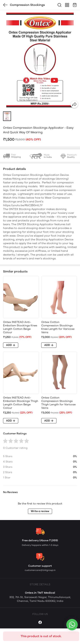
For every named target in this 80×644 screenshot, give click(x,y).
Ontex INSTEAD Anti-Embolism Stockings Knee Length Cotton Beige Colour (20, 327)
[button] (7, 116)
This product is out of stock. (41, 636)
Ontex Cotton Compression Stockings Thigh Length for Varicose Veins (58, 403)
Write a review (40, 511)
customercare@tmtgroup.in (40, 570)
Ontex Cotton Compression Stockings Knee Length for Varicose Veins (58, 327)
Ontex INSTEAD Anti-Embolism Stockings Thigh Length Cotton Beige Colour (21, 403)
